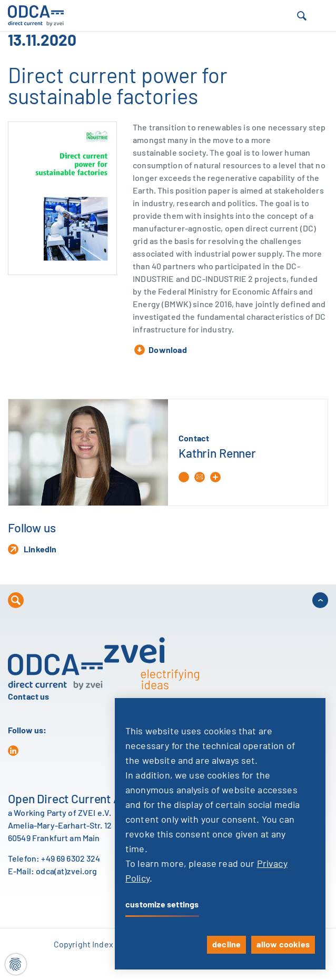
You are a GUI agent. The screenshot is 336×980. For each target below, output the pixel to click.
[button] (302, 16)
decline (226, 945)
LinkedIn (32, 549)
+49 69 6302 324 (71, 859)
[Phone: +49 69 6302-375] (186, 477)
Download (161, 350)
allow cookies (283, 945)
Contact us (29, 697)
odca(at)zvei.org (66, 872)
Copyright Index (83, 945)
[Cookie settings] (16, 964)
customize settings (162, 905)
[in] (13, 751)
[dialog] (220, 834)
